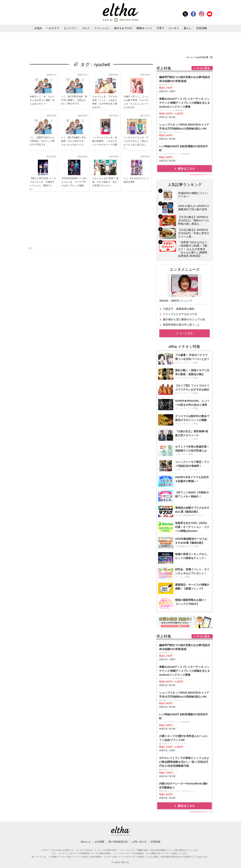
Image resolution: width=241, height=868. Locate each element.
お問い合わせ (139, 842)
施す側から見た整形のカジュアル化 (184, 319)
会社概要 (100, 842)
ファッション (102, 28)
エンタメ (174, 28)
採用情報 (156, 842)
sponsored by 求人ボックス (201, 174)
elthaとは (86, 842)
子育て (160, 28)
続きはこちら (186, 168)
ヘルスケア (53, 28)
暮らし (188, 28)
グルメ (86, 28)
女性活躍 (201, 28)
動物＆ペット (144, 28)
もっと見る (186, 333)
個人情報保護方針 (118, 842)
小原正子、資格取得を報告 (179, 309)
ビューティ (71, 28)
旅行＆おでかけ (123, 28)
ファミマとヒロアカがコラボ (180, 314)
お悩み (38, 28)
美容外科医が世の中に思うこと (181, 325)
